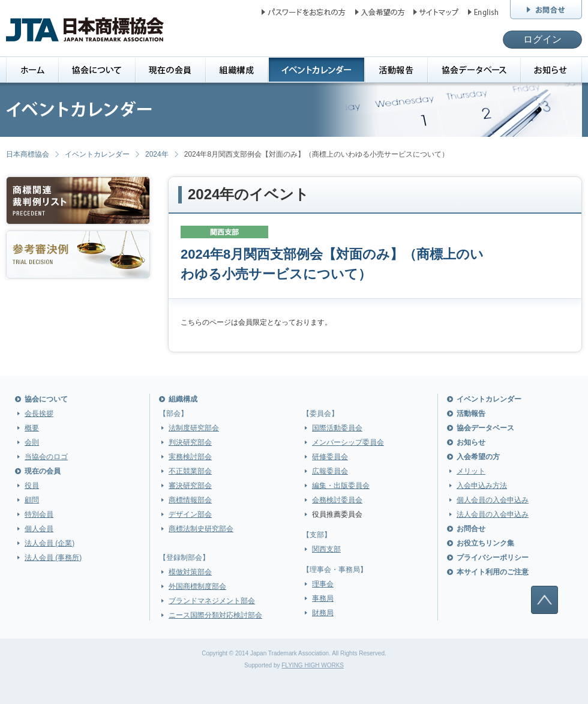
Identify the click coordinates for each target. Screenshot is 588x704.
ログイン (542, 39)
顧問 (32, 500)
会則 (32, 442)
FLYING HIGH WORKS (313, 665)
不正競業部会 (190, 471)
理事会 (323, 584)
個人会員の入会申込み (493, 500)
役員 (32, 486)
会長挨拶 (39, 414)
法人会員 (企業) (49, 543)
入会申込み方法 (482, 486)
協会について (46, 399)
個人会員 (39, 529)
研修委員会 (330, 457)
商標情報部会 (190, 500)
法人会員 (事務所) (53, 558)
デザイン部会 (190, 514)
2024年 (157, 154)
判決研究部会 (190, 442)
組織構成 (183, 399)
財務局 (323, 613)
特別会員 (39, 514)
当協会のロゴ (46, 457)
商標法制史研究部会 (201, 529)
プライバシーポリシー (493, 558)
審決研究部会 (190, 486)
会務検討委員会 (337, 500)
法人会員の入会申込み (493, 514)
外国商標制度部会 (197, 586)
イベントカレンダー (97, 154)
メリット (471, 471)
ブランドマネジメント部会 (212, 601)
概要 (32, 428)
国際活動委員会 (337, 428)
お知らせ (471, 442)
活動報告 (471, 414)
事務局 (323, 598)
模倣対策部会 (190, 572)
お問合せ (471, 529)
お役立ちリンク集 (485, 543)
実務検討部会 (190, 457)
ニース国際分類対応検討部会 (215, 615)
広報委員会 (330, 471)
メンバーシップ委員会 (348, 442)
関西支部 (326, 549)
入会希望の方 (478, 457)
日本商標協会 (28, 154)
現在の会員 (43, 471)
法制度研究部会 (194, 428)
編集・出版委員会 (341, 486)
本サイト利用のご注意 (493, 572)
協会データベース (485, 428)
